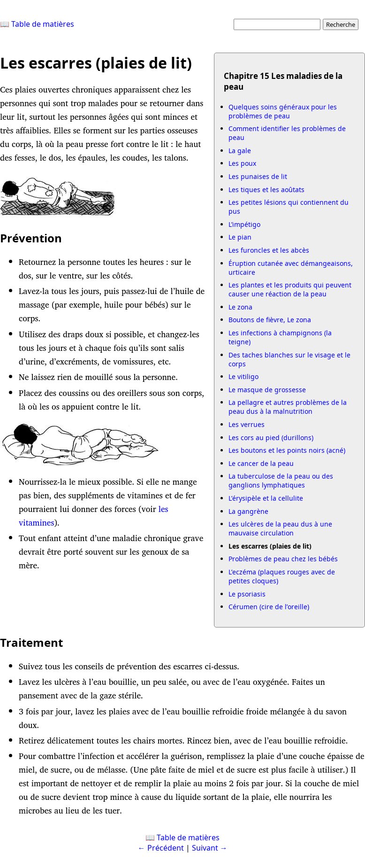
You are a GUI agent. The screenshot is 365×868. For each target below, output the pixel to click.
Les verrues (247, 424)
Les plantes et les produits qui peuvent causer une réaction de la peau (290, 289)
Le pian (240, 237)
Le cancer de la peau (261, 463)
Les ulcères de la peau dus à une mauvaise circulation (280, 528)
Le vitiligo (243, 376)
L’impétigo (244, 224)
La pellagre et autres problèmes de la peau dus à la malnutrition (288, 407)
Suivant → (210, 848)
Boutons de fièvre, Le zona (270, 320)
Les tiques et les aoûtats (266, 190)
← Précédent (161, 848)
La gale (240, 151)
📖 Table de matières (37, 24)
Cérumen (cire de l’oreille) (269, 607)
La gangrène (248, 511)
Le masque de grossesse (267, 390)
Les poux (242, 163)
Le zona (240, 307)
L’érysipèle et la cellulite (266, 498)
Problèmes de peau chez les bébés (283, 559)
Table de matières (188, 837)
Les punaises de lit (258, 176)
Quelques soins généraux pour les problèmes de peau (283, 111)
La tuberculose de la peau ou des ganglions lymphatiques (281, 480)
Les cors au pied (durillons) (271, 438)
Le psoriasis (247, 594)
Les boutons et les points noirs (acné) (287, 450)
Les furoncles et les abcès (269, 250)
